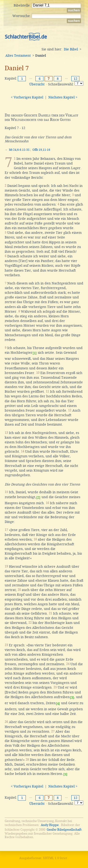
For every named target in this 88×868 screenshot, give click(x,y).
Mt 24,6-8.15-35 (19, 150)
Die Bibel (71, 49)
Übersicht (37, 84)
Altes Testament (18, 56)
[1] (35, 353)
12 (76, 79)
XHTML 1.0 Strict (55, 858)
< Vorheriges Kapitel (27, 97)
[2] (38, 498)
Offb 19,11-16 (41, 150)
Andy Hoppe (50, 825)
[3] (72, 698)
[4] (58, 704)
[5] (65, 774)
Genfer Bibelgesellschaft (64, 830)
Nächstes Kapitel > (63, 97)
